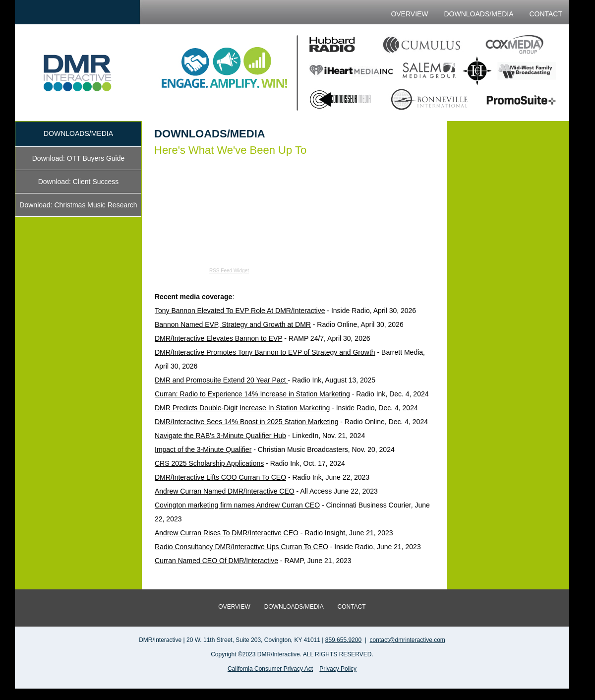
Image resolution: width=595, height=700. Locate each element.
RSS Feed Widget (229, 271)
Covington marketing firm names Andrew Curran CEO (237, 505)
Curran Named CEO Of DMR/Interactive (216, 561)
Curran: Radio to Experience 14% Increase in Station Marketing (252, 394)
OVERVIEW (409, 14)
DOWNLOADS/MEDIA (478, 14)
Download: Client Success (79, 182)
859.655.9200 (343, 640)
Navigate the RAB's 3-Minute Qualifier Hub (220, 436)
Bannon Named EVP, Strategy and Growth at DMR (233, 324)
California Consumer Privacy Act (270, 669)
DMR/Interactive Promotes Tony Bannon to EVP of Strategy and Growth (265, 352)
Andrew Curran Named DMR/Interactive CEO (225, 491)
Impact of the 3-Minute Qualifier (203, 449)
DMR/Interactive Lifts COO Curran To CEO (220, 477)
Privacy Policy (338, 669)
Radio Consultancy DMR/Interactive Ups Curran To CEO (241, 547)
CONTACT (546, 14)
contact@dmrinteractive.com (408, 640)
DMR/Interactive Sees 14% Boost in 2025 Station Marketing (246, 422)
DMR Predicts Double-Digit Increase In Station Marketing (242, 408)
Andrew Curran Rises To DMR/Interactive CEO (227, 533)
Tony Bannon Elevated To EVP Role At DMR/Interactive (240, 311)
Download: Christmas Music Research (78, 205)
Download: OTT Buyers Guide (79, 158)
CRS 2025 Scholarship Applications (209, 463)
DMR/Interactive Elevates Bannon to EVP (218, 338)
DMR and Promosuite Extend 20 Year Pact (221, 380)
